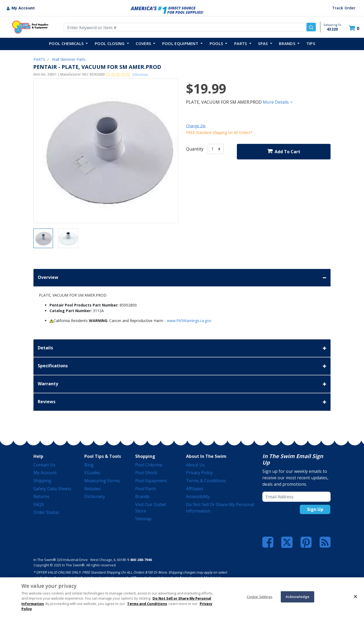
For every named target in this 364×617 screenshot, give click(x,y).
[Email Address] (296, 497)
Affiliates (195, 489)
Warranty (182, 384)
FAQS (39, 504)
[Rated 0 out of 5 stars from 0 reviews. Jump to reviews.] (127, 74)
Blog (89, 465)
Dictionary (95, 496)
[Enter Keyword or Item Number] (190, 27)
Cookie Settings (260, 597)
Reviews (182, 402)
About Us (195, 465)
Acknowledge (297, 597)
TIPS (311, 43)
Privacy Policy (199, 473)
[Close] (355, 596)
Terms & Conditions (206, 481)
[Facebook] (268, 542)
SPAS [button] (263, 43)
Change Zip (196, 126)
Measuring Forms (102, 481)
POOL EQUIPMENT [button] (181, 43)
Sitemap (143, 519)
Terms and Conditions (147, 604)
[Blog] (325, 542)
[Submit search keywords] (311, 27)
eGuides (92, 473)
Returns (41, 496)
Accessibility (198, 496)
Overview (182, 278)
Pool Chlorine (149, 465)
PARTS (39, 59)
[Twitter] (287, 542)
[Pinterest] (306, 542)
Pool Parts (146, 489)
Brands (142, 496)
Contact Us (44, 465)
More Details (278, 102)
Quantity (195, 149)
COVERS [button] (144, 43)
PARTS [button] (241, 43)
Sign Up (315, 509)
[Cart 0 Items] (355, 28)
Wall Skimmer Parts (69, 59)
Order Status (46, 512)
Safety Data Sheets (52, 489)
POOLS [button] (217, 43)
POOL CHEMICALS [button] (67, 43)
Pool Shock (146, 473)
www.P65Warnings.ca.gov (189, 321)
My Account (45, 473)
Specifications (182, 366)
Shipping (42, 481)
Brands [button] (288, 43)
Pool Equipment (151, 481)
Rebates (92, 489)
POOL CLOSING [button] (110, 43)
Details (182, 348)
